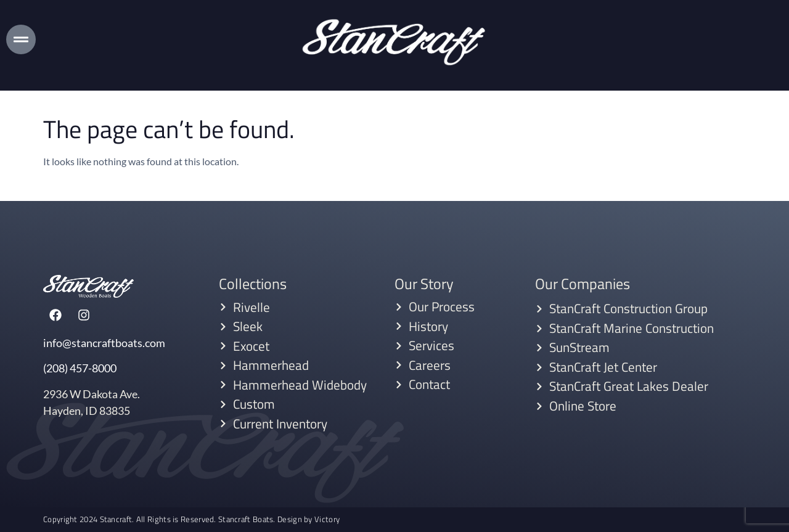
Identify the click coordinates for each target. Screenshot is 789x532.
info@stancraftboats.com (104, 343)
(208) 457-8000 (80, 368)
